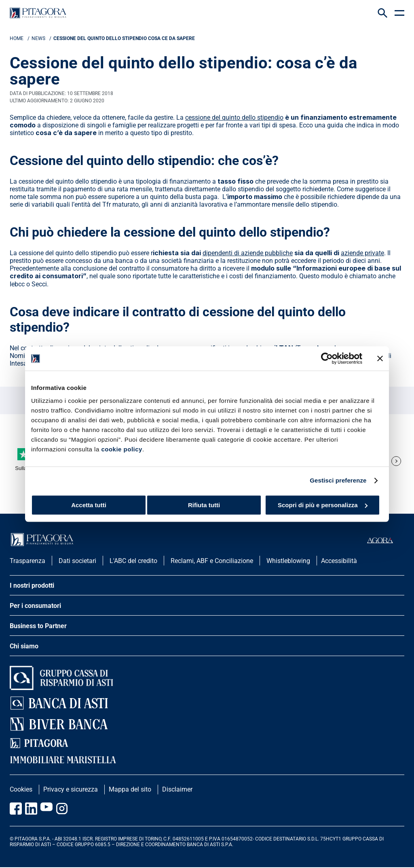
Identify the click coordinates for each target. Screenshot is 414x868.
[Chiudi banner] (380, 358)
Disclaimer (177, 789)
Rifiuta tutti (204, 505)
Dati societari (77, 561)
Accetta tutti (89, 505)
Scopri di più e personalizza (323, 505)
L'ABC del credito (133, 561)
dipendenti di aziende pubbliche (248, 253)
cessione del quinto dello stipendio (234, 117)
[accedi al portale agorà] (386, 540)
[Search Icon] (382, 13)
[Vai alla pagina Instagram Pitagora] (62, 809)
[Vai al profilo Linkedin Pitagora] (31, 809)
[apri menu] (399, 13)
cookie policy (122, 449)
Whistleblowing (288, 561)
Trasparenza (27, 561)
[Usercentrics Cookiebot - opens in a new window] (327, 358)
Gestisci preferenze (338, 480)
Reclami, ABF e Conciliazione (212, 561)
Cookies (21, 789)
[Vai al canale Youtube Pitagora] (46, 809)
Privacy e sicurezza (71, 789)
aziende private (362, 253)
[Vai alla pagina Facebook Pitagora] (16, 809)
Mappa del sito (130, 789)
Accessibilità (339, 561)
